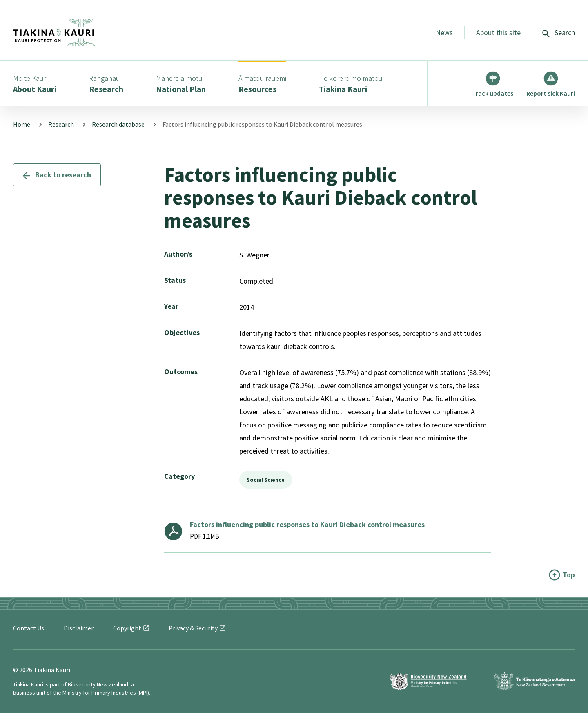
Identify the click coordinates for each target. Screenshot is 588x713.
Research (61, 124)
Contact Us (29, 628)
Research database (118, 124)
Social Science (266, 480)
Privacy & (197, 628)
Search (559, 32)
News (444, 32)
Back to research (57, 175)
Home (22, 124)
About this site (498, 32)
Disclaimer (79, 628)
